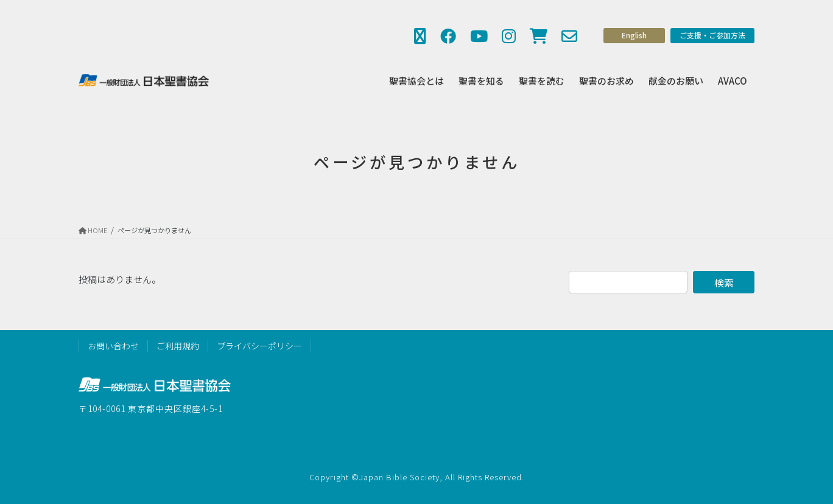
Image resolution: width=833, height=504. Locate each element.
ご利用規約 (178, 346)
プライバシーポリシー (259, 346)
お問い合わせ (113, 346)
